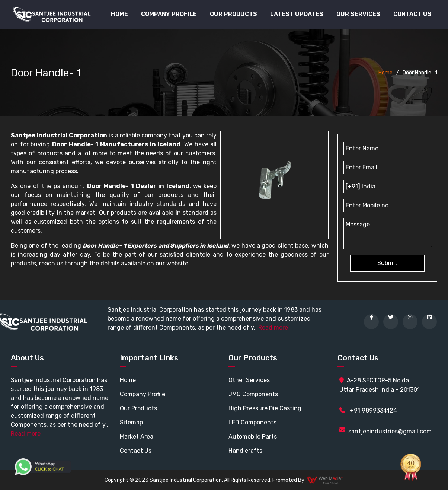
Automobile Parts (253, 437)
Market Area (137, 437)
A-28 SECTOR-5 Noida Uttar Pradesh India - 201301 (380, 385)
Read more (273, 327)
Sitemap (131, 422)
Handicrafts (245, 451)
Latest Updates (297, 14)
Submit (387, 263)
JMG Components (253, 394)
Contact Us (412, 14)
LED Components (252, 422)
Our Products (138, 408)
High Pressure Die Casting (265, 408)
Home (119, 14)
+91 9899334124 (368, 411)
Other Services (249, 380)
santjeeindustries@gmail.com (390, 431)
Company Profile (169, 14)
